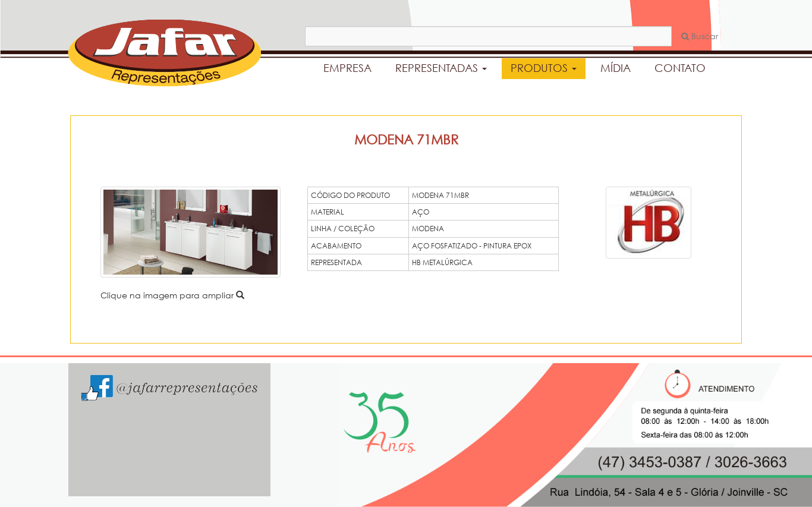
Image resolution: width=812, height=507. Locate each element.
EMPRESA (347, 68)
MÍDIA (616, 68)
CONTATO (680, 68)
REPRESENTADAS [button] (441, 68)
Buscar (700, 36)
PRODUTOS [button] (544, 68)
